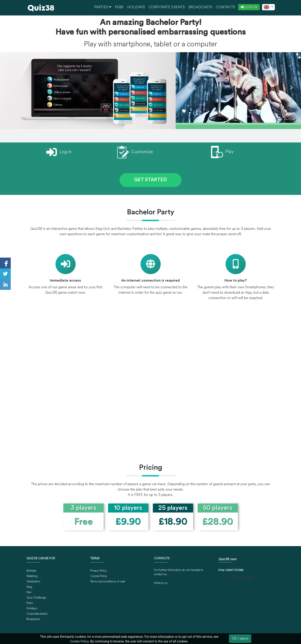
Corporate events (167, 7)
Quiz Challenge (36, 598)
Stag (29, 587)
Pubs (119, 7)
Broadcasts (200, 7)
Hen (29, 592)
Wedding (32, 576)
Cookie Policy (99, 576)
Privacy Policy (99, 571)
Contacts (225, 7)
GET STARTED (150, 180)
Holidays (136, 7)
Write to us (161, 583)
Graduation (33, 582)
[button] (194, 87)
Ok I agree (240, 639)
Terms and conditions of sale (108, 582)
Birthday (32, 571)
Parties (103, 7)
